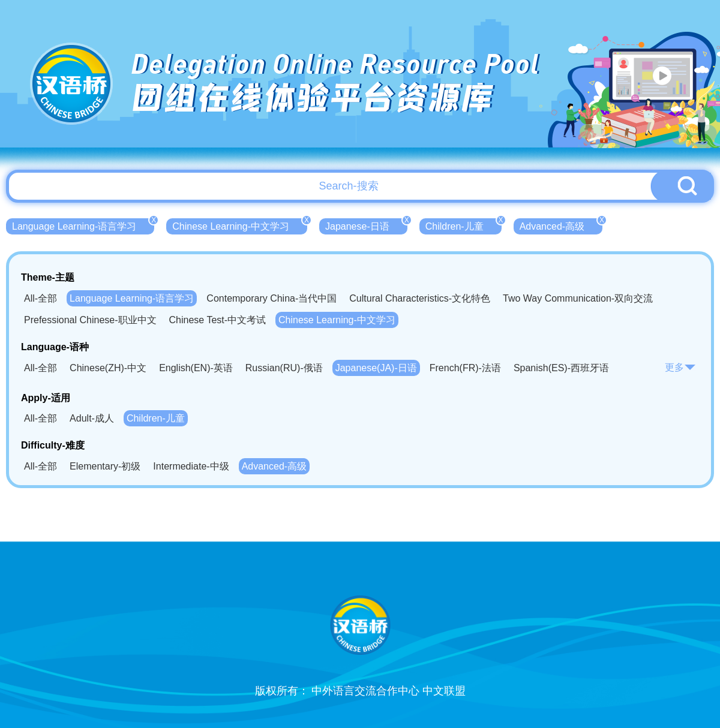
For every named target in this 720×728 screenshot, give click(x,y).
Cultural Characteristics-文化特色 (420, 298)
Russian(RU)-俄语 (284, 368)
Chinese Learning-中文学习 (240, 225)
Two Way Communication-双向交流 (578, 298)
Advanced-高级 (561, 225)
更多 (680, 367)
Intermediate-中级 (191, 466)
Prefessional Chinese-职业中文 (90, 320)
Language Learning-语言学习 (83, 225)
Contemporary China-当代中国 (271, 298)
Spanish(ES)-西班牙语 (561, 368)
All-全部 (40, 298)
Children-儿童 (463, 225)
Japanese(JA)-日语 (376, 368)
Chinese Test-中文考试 (218, 320)
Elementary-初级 (105, 466)
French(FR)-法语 (465, 368)
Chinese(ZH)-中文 (108, 368)
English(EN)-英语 (196, 368)
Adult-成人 (92, 418)
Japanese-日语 (366, 225)
